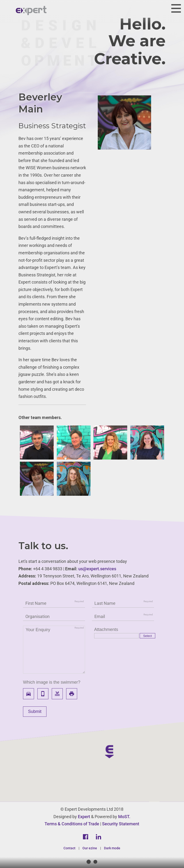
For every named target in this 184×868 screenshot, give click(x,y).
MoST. (124, 817)
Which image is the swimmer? (52, 682)
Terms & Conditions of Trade (72, 824)
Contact (69, 848)
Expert (84, 817)
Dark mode (112, 848)
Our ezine (90, 848)
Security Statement (121, 824)
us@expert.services (97, 569)
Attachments (106, 629)
